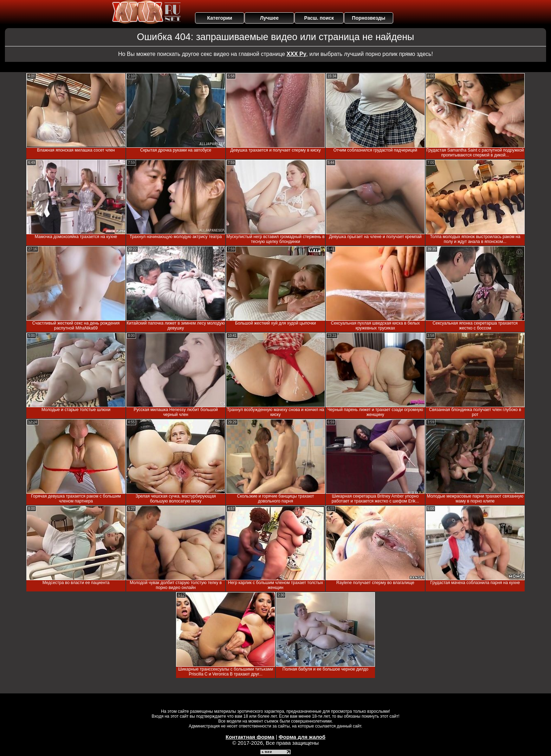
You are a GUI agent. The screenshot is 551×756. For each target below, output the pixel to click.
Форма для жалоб (302, 737)
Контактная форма (250, 737)
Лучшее (269, 18)
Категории (220, 18)
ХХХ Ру (297, 54)
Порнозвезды (369, 18)
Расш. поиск (319, 18)
